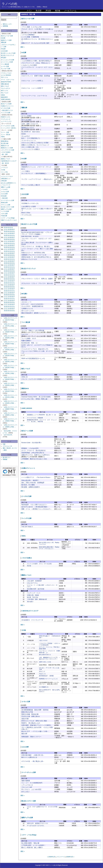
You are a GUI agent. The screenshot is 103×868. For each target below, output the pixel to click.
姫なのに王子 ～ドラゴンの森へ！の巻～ (35, 731)
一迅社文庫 (4, 198)
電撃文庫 (4, 42)
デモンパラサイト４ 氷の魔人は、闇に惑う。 (36, 246)
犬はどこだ (42, 674)
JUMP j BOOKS (6, 99)
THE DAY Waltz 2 (27, 527)
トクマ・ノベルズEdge (8, 218)
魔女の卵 (24, 734)
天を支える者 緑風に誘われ (31, 716)
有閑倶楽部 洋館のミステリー (31, 737)
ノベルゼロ (4, 189)
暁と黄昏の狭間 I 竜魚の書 (30, 843)
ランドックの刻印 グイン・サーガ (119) (39, 564)
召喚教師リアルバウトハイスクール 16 (34, 255)
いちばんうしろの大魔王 (29, 65)
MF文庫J (4, 58)
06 (5, 231)
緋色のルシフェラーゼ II (29, 259)
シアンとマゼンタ (27, 785)
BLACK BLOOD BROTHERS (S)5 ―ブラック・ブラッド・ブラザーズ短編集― (37, 233)
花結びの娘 (25, 719)
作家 (4, 444)
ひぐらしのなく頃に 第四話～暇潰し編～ (35, 399)
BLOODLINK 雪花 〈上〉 (30, 343)
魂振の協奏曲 (26, 781)
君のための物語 (26, 120)
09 (10, 230)
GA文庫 (3, 49)
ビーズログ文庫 (6, 108)
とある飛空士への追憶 (29, 206)
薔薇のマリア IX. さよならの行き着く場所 (35, 43)
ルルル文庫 (4, 194)
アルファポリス (6, 88)
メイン (29, 11)
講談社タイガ (5, 146)
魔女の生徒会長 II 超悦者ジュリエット (34, 313)
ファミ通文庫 (5, 64)
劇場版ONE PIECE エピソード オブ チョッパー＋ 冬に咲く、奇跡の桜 (42, 421)
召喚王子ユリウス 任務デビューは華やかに (36, 455)
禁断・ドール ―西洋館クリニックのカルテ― (36, 509)
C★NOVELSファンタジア (9, 161)
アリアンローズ (6, 119)
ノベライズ (4, 168)
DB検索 (5, 459)
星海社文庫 (4, 203)
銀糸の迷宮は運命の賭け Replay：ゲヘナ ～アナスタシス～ (50, 548)
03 (8, 228)
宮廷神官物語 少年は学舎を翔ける (33, 453)
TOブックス (4, 77)
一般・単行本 (5, 163)
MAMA (24, 134)
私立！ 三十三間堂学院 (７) (31, 138)
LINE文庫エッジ (6, 179)
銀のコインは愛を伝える (29, 757)
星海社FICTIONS (6, 82)
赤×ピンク (42, 671)
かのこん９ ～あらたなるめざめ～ (33, 304)
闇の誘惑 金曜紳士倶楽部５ (31, 487)
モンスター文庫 (6, 69)
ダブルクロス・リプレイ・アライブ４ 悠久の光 (37, 283)
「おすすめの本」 (8, 435)
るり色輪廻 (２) (44, 687)
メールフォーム (70, 11)
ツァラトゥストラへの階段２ (31, 149)
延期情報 (5, 26)
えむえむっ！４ (26, 302)
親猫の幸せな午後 (27, 712)
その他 (3, 170)
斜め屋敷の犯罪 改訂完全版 (36, 589)
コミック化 (4, 172)
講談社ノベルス (6, 159)
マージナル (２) (26, 215)
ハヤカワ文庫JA (6, 152)
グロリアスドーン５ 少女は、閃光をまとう (36, 63)
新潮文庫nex (5, 141)
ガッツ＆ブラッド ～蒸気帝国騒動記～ (34, 173)
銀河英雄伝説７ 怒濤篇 (46, 676)
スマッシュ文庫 (6, 205)
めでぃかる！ (26, 792)
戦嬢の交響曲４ (26, 341)
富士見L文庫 (5, 143)
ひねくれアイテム (32, 583)
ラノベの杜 (10, 4)
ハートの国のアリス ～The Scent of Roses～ (36, 477)
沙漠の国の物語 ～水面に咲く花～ (33, 755)
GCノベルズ (5, 93)
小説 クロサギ (43, 640)
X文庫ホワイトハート (7, 106)
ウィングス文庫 (6, 113)
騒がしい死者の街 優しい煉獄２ (32, 847)
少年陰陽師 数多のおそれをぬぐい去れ (34, 459)
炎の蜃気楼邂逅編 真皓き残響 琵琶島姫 (35, 710)
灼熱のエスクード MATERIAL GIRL (33, 253)
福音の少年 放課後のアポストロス (38, 823)
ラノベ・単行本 (6, 135)
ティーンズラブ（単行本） (9, 128)
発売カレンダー (7, 24)
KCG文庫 (4, 196)
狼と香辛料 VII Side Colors (31, 132)
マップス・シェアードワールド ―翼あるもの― (37, 179)
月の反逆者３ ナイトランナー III (32, 620)
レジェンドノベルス (7, 176)
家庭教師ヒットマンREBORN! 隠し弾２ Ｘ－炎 (41, 415)
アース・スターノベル (8, 80)
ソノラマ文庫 (5, 211)
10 (8, 230)
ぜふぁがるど (26, 136)
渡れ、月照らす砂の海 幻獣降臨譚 (33, 483)
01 (12, 228)
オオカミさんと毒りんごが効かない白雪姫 (35, 143)
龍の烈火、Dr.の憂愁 (28, 485)
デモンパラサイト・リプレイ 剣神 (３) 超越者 (37, 279)
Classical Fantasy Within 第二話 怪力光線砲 (36, 397)
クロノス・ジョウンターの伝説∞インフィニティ (37, 379)
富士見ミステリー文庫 (8, 207)
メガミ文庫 (4, 214)
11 (7, 230)
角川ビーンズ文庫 (6, 104)
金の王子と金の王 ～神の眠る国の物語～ (35, 507)
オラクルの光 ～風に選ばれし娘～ (33, 761)
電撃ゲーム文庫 (6, 187)
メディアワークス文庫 (8, 150)
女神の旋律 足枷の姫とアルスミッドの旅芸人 (36, 725)
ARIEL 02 (25, 377)
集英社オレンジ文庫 (7, 148)
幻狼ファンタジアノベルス (9, 220)
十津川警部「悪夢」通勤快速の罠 (37, 599)
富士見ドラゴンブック (8, 55)
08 (12, 230)
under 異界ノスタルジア (30, 124)
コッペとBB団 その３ (29, 338)
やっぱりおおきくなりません (36, 826)
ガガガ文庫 (4, 51)
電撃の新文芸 (5, 84)
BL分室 (39, 11)
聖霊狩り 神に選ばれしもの (31, 723)
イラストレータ (7, 446)
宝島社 (3, 95)
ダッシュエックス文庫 (8, 60)
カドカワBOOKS (6, 75)
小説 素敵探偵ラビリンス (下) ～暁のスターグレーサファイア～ (50, 658)
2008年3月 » (70, 857)
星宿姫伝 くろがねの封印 (30, 448)
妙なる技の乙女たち (45, 655)
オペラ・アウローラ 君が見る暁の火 (34, 450)
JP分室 (48, 11)
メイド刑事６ (26, 171)
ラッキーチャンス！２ (29, 140)
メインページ (61, 857)
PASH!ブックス (6, 117)
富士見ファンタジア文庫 (8, 53)
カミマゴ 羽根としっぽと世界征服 (33, 331)
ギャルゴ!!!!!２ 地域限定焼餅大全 (32, 306)
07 (14, 230)
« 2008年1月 (51, 857)
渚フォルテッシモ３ (28, 311)
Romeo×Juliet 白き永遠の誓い (32, 443)
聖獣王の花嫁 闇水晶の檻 (30, 714)
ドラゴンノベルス (6, 73)
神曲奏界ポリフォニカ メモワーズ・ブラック (36, 167)
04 (7, 228)
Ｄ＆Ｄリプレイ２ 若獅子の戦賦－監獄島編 (36, 76)
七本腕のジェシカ (27, 309)
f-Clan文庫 (4, 216)
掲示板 (58, 11)
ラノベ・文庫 (5, 132)
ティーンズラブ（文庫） (8, 126)
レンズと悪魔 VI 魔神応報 (30, 37)
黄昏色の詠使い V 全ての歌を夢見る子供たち (36, 257)
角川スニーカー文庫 (7, 36)
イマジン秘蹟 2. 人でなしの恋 (31, 27)
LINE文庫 (4, 181)
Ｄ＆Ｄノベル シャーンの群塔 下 (32, 88)
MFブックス (5, 91)
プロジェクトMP (27, 787)
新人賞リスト (7, 457)
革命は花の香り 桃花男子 (30, 480)
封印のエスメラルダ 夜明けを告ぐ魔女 (34, 721)
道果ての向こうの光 (45, 662)
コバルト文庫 (5, 192)
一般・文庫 (4, 154)
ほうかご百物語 (26, 116)
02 (10, 228)
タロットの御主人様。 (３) (30, 147)
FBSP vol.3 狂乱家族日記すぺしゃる (33, 358)
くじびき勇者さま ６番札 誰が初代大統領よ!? (36, 61)
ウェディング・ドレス (34, 593)
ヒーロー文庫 (5, 66)
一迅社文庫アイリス (7, 110)
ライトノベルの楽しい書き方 (31, 185)
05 (5, 228)
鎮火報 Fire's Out (33, 597)
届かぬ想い (30, 602)
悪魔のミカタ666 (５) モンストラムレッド (35, 145)
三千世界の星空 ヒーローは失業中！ (34, 845)
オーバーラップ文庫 (7, 62)
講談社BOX (4, 97)
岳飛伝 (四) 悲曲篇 (33, 595)
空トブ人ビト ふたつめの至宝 (31, 789)
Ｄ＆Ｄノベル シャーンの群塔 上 (32, 81)
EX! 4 (23, 169)
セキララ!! (25, 334)
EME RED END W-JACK (30, 236)
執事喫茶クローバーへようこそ (48, 679)
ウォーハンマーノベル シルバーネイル (34, 96)
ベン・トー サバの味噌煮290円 (32, 783)
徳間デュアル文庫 (6, 209)
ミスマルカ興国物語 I (28, 35)
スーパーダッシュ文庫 (8, 200)
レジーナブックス (6, 121)
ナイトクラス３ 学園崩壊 (35, 418)
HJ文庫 (3, 38)
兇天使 (29, 566)
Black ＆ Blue (26, 213)
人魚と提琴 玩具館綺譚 (34, 581)
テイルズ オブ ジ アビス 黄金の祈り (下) (35, 349)
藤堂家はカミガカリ (28, 128)
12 (5, 230)
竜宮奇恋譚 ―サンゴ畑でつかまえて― (34, 505)
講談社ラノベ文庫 (6, 40)
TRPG (3, 137)
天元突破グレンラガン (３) (30, 203)
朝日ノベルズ (5, 86)
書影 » (23, 47)
